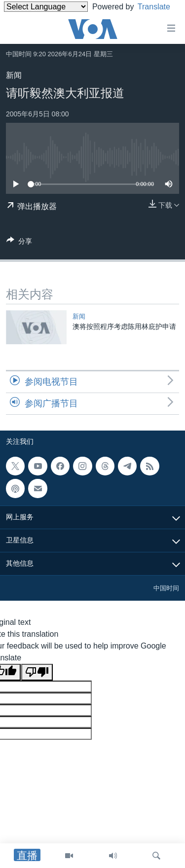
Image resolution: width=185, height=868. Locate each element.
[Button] (19, 243)
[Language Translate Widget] (46, 7)
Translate (29, 19)
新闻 (14, 75)
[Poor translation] (37, 672)
